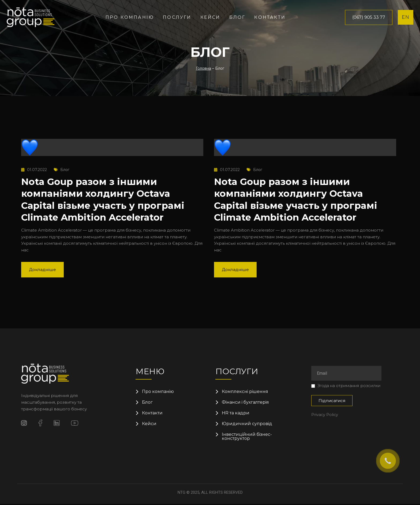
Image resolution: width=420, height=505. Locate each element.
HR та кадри (236, 413)
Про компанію (130, 17)
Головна (203, 68)
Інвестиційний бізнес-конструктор (247, 437)
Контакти (270, 17)
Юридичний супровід (247, 424)
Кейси (210, 17)
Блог (237, 17)
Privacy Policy (325, 414)
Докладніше (43, 269)
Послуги (177, 17)
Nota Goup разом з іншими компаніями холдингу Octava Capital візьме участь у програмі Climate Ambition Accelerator (106, 199)
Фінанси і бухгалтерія (246, 402)
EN (406, 17)
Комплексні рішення (245, 391)
